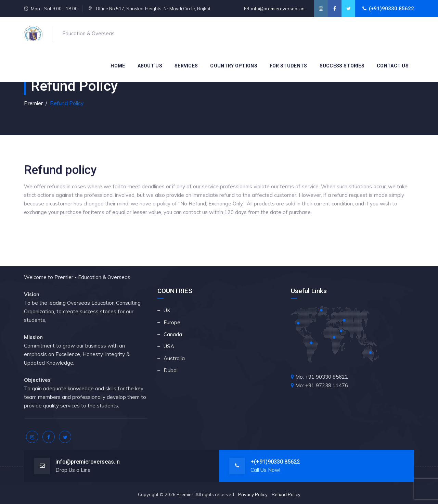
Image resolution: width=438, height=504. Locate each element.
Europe (172, 322)
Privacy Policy (253, 494)
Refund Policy (286, 494)
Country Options (234, 66)
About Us (150, 66)
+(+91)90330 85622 (275, 462)
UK (167, 310)
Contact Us (393, 66)
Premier (185, 494)
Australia (174, 358)
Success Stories (342, 66)
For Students (288, 66)
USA (169, 346)
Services (186, 66)
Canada (173, 334)
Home (118, 66)
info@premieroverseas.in (278, 9)
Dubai (171, 370)
